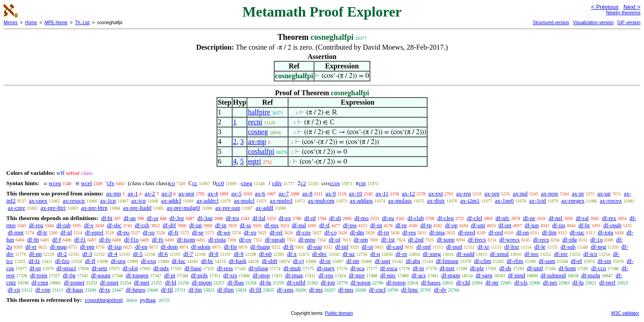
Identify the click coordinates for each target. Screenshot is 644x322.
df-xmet (109, 282)
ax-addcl (171, 201)
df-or (153, 218)
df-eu (388, 218)
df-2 (62, 254)
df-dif (169, 225)
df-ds (506, 268)
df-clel (475, 218)
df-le (540, 247)
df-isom (186, 239)
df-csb (142, 225)
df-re (325, 261)
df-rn (383, 232)
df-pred (466, 232)
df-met (142, 282)
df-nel (556, 218)
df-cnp (43, 290)
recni (255, 122)
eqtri (254, 161)
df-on (522, 232)
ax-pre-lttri (53, 208)
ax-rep (464, 193)
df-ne (529, 218)
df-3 (87, 254)
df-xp (250, 232)
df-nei (550, 282)
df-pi (35, 268)
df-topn (39, 275)
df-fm (195, 290)
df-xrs (230, 275)
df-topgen (138, 275)
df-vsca (389, 268)
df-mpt (15, 232)
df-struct (66, 268)
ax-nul (520, 193)
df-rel (276, 232)
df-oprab (275, 239)
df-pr (401, 225)
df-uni (478, 225)
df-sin (604, 261)
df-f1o (132, 239)
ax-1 (133, 193)
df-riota (217, 239)
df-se (198, 232)
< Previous (605, 7)
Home (31, 23)
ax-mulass (400, 201)
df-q (375, 254)
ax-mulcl (244, 201)
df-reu (36, 225)
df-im (353, 261)
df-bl (171, 282)
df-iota (605, 232)
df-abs (413, 261)
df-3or (177, 218)
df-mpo (307, 239)
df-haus (74, 290)
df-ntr (492, 282)
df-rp (401, 254)
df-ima (437, 232)
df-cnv (304, 232)
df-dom (169, 247)
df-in (221, 225)
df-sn (376, 225)
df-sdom (201, 247)
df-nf (310, 218)
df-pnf (424, 247)
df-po (123, 232)
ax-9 (331, 193)
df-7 (188, 254)
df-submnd (553, 275)
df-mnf (454, 247)
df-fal (259, 218)
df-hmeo (136, 290)
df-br (584, 225)
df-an (129, 218)
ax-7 (284, 193)
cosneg (258, 132)
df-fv (158, 239)
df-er (31, 247)
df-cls (521, 282)
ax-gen (186, 193)
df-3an (205, 218)
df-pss (271, 225)
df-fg (265, 282)
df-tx (104, 290)
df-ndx (161, 268)
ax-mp (257, 142)
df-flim (226, 290)
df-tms (346, 290)
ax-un (604, 193)
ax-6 (260, 193)
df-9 (239, 254)
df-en (141, 247)
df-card (395, 247)
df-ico (591, 254)
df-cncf (377, 290)
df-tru (233, 218)
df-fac (179, 261)
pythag (148, 300)
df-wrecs (509, 239)
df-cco (599, 268)
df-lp (578, 282)
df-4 (113, 254)
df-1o (597, 239)
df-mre (357, 275)
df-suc (577, 232)
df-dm (357, 232)
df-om (361, 239)
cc (195, 183)
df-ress (225, 268)
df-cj (299, 261)
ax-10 (356, 193)
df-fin (230, 247)
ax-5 (236, 193)
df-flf (255, 290)
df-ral (582, 218)
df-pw (350, 225)
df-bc (207, 261)
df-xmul (500, 254)
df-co (330, 232)
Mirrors (11, 23)
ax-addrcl (208, 201)
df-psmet (74, 282)
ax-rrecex (611, 201)
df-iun (532, 225)
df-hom (567, 268)
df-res (409, 232)
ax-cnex (38, 201)
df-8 (213, 254)
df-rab (64, 225)
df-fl (90, 261)
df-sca (357, 268)
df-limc (410, 290)
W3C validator (625, 313)
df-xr (483, 247)
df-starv (326, 268)
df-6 (163, 254)
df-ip (418, 268)
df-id (66, 232)
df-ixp (115, 247)
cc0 (220, 183)
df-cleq (446, 218)
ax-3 (167, 193)
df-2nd (416, 239)
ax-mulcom (321, 201)
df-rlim (515, 261)
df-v (89, 225)
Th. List (83, 23)
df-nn (35, 254)
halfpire (259, 112)
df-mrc (388, 275)
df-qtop (261, 275)
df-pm (87, 247)
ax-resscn (74, 201)
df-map (59, 247)
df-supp (446, 239)
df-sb (335, 218)
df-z (292, 254)
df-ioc (561, 254)
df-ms (316, 290)
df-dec (320, 254)
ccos (335, 183)
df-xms (286, 290)
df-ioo (531, 254)
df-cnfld (296, 282)
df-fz (34, 261)
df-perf (607, 282)
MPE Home (56, 23)
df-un (195, 225)
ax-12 (409, 193)
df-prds (199, 275)
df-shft (270, 261)
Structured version (551, 23)
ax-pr (578, 193)
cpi (362, 183)
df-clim (483, 261)
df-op (451, 225)
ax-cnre (16, 208)
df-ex (285, 218)
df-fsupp (260, 247)
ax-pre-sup (228, 208)
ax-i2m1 (470, 201)
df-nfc (503, 218)
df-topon (361, 282)
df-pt (170, 275)
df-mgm (451, 275)
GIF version (629, 23)
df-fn (33, 239)
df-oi (367, 247)
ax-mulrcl (282, 201)
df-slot (130, 268)
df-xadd (465, 254)
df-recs (541, 239)
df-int (505, 225)
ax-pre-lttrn (94, 208)
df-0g (69, 275)
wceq (55, 183)
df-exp (148, 261)
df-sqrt (383, 261)
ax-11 (382, 193)
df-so (149, 232)
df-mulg (591, 275)
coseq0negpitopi (104, 300)
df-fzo (63, 261)
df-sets (100, 268)
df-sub (568, 247)
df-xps (326, 275)
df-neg (598, 247)
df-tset (447, 268)
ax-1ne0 (504, 201)
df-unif (535, 268)
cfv (111, 183)
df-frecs (477, 239)
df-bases (431, 282)
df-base (193, 268)
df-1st (388, 239)
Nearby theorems (623, 13)
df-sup (314, 247)
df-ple (477, 268)
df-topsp (396, 282)
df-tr (42, 232)
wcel (87, 183)
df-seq (118, 261)
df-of (335, 239)
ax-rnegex (573, 201)
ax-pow (550, 193)
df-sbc (114, 225)
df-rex (609, 218)
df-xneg (432, 254)
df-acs (419, 275)
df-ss (245, 225)
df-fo (105, 239)
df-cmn (40, 282)
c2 (303, 183)
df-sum (547, 261)
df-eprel (94, 232)
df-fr (174, 232)
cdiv (277, 183)
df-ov (246, 239)
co (172, 183)
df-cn (14, 290)
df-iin (559, 225)
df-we (224, 232)
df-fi (289, 247)
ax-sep (492, 193)
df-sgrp (484, 275)
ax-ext (436, 193)
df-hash (238, 261)
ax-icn (138, 201)
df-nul (299, 225)
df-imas (294, 275)
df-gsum (100, 275)
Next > (632, 7)
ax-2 (150, 193)
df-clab (416, 218)
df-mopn (202, 282)
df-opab (612, 225)
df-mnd (517, 275)
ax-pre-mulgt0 (183, 208)
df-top (328, 282)
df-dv (440, 290)
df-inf (342, 247)
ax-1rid (538, 201)
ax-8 (307, 193)
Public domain (339, 313)
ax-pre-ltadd (137, 208)
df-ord (496, 232)
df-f (57, 239)
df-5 (138, 254)
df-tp (426, 225)
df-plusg (258, 268)
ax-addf (265, 208)
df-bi (107, 218)
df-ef (576, 261)
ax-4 (213, 193)
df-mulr (292, 268)
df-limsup (447, 261)
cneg (247, 183)
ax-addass (361, 201)
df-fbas (236, 282)
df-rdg (570, 239)
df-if (324, 225)
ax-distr (436, 201)
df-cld (463, 282)
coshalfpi (261, 151)
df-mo (361, 218)
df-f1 (80, 239)
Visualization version (593, 23)
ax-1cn (108, 201)
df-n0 (265, 254)
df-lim (549, 232)
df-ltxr (512, 247)
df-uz (349, 254)
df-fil (167, 290)
